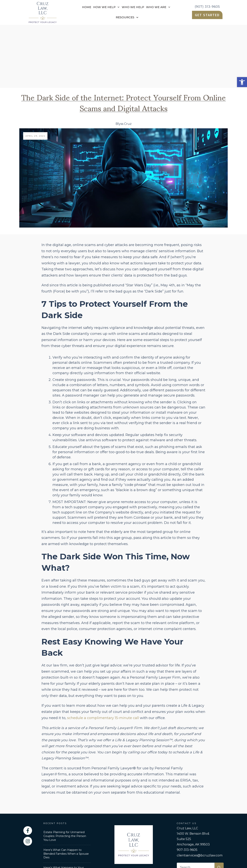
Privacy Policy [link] (152, 837)
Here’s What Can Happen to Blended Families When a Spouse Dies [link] (66, 791)
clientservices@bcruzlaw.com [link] (200, 792)
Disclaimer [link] (173, 837)
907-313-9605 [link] (187, 787)
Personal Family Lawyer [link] (93, 837)
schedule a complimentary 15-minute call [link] (103, 655)
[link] (242, 82)
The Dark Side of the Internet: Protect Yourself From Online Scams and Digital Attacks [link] (123, 39)
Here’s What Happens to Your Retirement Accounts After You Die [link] (65, 808)
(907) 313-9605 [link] (207, 7)
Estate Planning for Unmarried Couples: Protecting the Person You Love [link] (65, 773)
